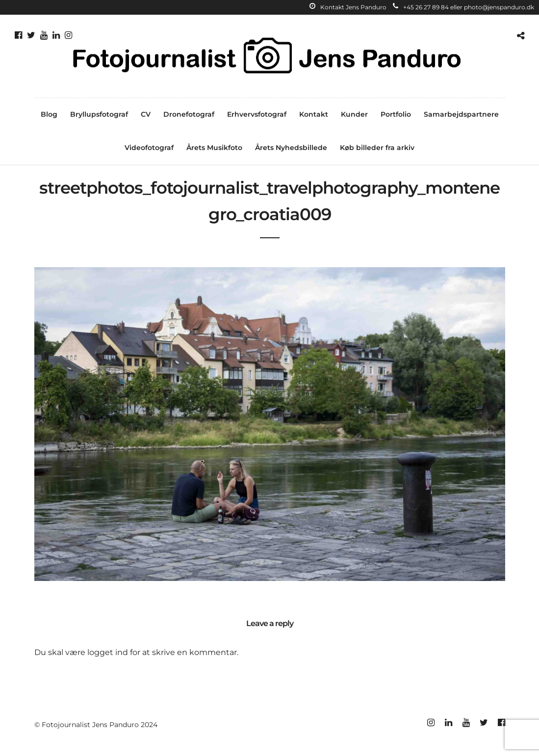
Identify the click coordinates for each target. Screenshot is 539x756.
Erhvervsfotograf (257, 114)
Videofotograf (149, 148)
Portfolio (396, 114)
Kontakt (314, 114)
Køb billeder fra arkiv (377, 148)
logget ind (108, 652)
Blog (49, 114)
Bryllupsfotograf (99, 114)
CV (146, 114)
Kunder (354, 114)
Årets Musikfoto (214, 148)
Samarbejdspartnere (461, 114)
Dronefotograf (189, 114)
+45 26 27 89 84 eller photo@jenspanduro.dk (463, 7)
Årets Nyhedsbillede (291, 148)
